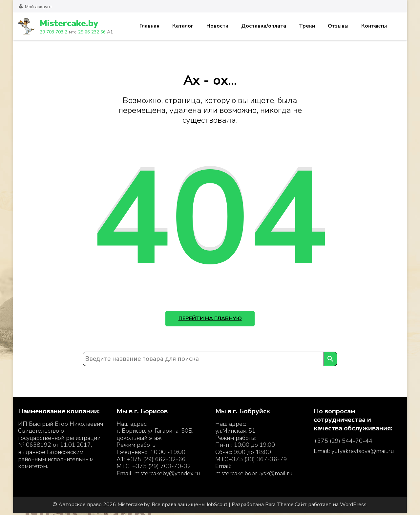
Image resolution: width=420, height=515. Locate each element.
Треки (307, 26)
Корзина (398, 26)
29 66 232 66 (91, 32)
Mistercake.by (70, 23)
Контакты (374, 26)
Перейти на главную (210, 319)
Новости (217, 26)
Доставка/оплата (264, 26)
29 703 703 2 (53, 32)
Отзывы (338, 26)
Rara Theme (279, 507)
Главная (149, 26)
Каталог (183, 26)
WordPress (353, 507)
